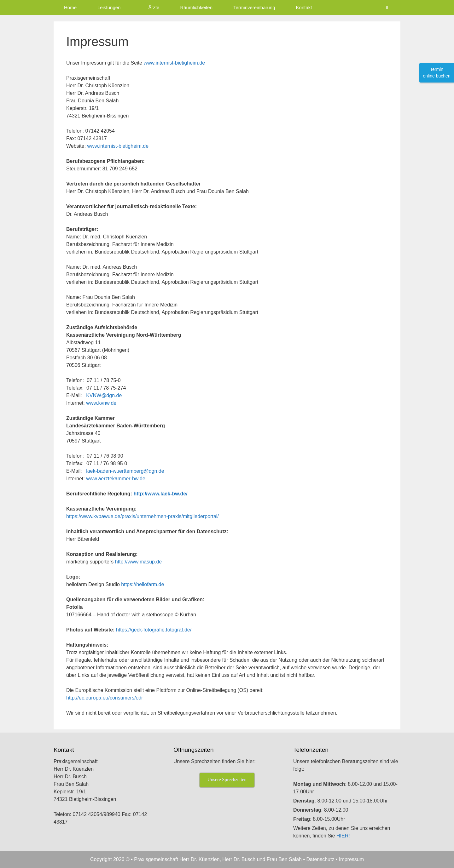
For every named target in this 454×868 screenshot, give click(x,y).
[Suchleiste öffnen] (387, 8)
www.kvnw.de (101, 403)
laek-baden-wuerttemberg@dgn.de (125, 471)
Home (70, 7)
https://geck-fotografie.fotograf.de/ (154, 630)
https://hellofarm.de (143, 584)
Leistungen (118, 8)
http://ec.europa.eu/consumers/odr (105, 698)
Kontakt (304, 7)
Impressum (351, 859)
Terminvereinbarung (254, 7)
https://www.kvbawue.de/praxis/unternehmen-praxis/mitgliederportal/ (143, 516)
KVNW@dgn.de (104, 395)
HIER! (343, 836)
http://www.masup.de (139, 562)
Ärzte (154, 7)
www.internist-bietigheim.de (174, 63)
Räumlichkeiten (196, 7)
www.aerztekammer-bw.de (116, 479)
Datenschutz (320, 859)
